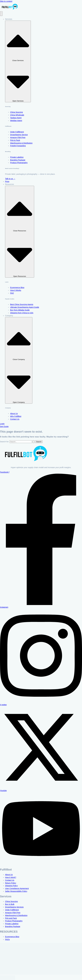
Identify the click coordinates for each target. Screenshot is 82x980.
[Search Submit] (34, 442)
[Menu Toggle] (1, 14)
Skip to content (6, 1)
